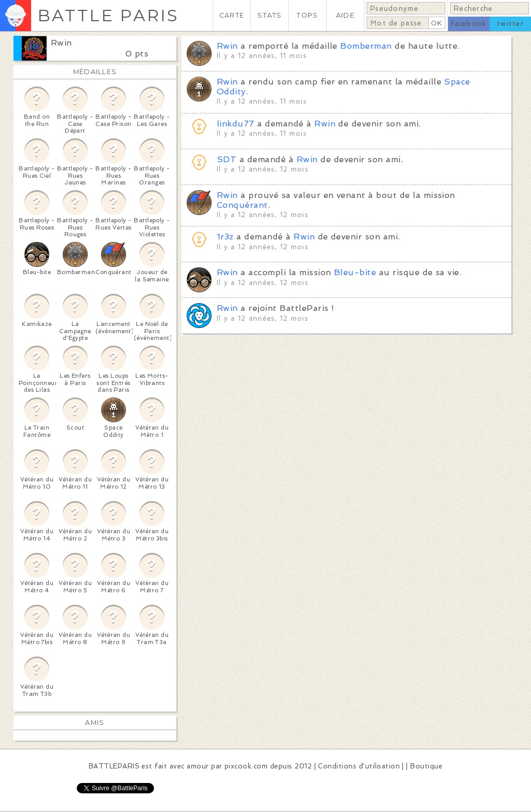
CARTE (232, 15)
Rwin (61, 43)
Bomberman (366, 46)
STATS (269, 15)
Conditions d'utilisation (359, 766)
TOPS (307, 15)
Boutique (426, 766)
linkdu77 (236, 124)
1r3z (225, 237)
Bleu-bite (355, 272)
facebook (469, 24)
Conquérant (242, 205)
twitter (510, 24)
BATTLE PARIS (108, 15)
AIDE (345, 15)
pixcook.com (246, 766)
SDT (227, 159)
